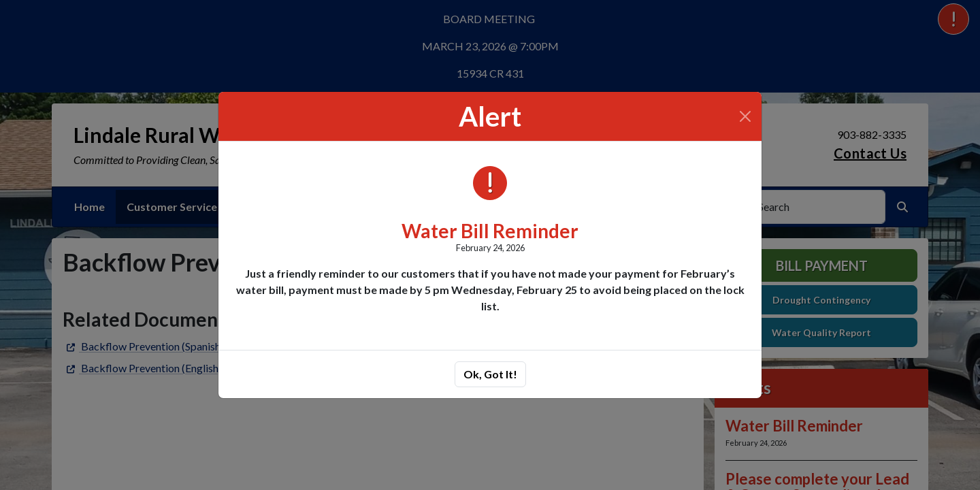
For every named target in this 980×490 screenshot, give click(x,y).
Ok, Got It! (490, 374)
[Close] (745, 116)
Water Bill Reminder (490, 231)
